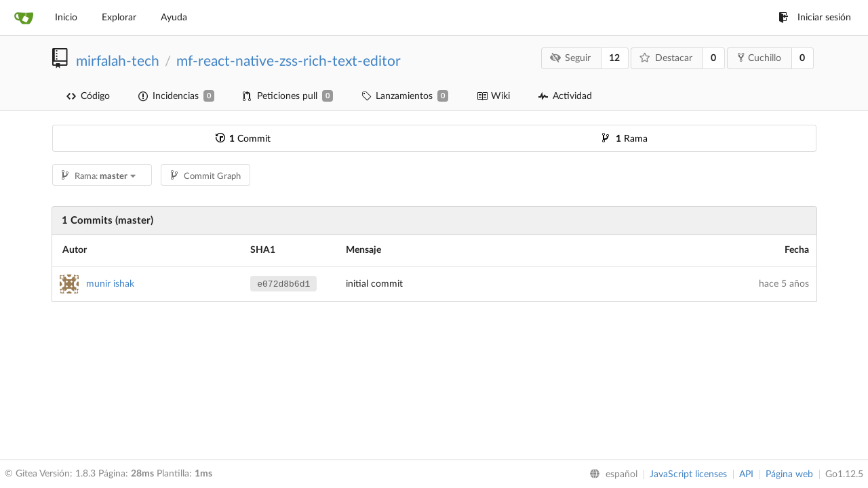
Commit (243, 139)
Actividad (565, 96)
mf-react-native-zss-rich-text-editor (289, 61)
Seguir (570, 58)
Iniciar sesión (815, 18)
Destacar (666, 58)
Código (88, 96)
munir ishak (110, 284)
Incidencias (176, 96)
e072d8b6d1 (283, 284)
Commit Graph (206, 177)
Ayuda (174, 18)
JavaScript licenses (688, 474)
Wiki (493, 96)
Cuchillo (759, 58)
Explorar (119, 18)
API (746, 474)
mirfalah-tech (118, 61)
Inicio (66, 18)
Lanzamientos (405, 96)
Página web (789, 474)
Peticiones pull (288, 96)
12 (614, 58)
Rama (625, 139)
